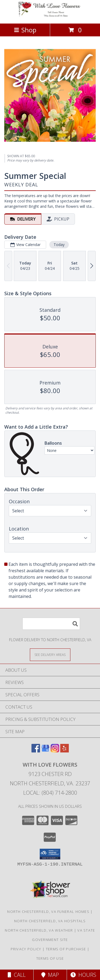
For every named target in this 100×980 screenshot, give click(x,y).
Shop (25, 30)
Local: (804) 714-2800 (50, 793)
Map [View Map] (50, 975)
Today (59, 244)
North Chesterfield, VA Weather (39, 930)
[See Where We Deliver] (50, 654)
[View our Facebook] (36, 751)
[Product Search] (51, 624)
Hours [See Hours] (83, 975)
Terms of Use (50, 958)
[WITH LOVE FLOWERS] (50, 16)
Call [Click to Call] (17, 975)
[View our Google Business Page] (45, 751)
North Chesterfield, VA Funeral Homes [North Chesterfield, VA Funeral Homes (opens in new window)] (48, 912)
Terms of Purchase (66, 949)
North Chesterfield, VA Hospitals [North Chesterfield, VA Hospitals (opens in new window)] (50, 921)
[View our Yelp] (65, 751)
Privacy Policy (26, 949)
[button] (50, 854)
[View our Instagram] (55, 751)
